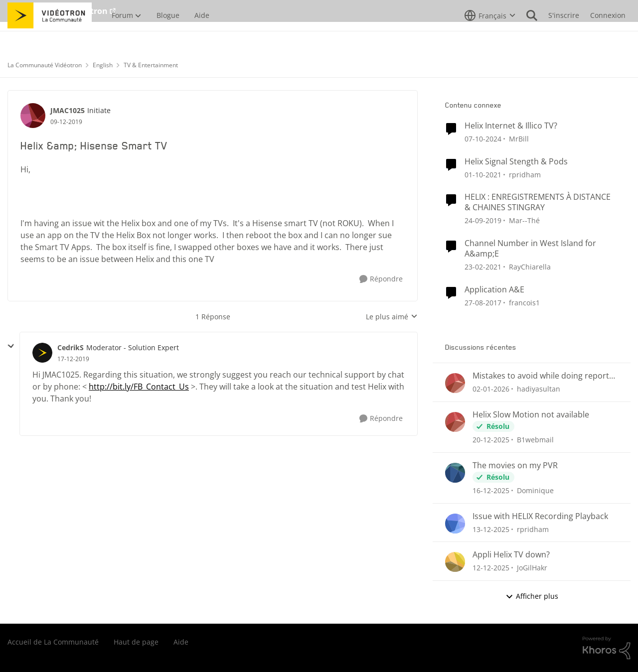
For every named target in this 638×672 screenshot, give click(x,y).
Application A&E (494, 290)
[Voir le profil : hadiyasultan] (455, 383)
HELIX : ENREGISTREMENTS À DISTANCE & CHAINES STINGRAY (538, 202)
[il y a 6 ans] (483, 267)
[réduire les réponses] (11, 346)
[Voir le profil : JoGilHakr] (455, 562)
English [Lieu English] (103, 65)
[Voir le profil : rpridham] (455, 524)
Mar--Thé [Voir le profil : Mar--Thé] (524, 220)
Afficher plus (532, 596)
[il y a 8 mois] (491, 490)
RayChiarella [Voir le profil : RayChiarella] (530, 267)
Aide (181, 642)
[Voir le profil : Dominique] (455, 473)
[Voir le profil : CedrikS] (42, 353)
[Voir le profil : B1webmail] (455, 422)
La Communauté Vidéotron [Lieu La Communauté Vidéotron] (45, 65)
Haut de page (136, 642)
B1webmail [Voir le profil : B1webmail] (535, 440)
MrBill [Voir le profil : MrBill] (519, 139)
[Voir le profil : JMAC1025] (33, 116)
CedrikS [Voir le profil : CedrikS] (71, 347)
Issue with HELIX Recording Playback (540, 516)
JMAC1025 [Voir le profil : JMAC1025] (68, 110)
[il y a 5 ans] (483, 174)
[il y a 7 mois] (491, 389)
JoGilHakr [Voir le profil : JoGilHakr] (532, 568)
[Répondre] (381, 279)
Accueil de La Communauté (53, 642)
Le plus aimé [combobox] (392, 317)
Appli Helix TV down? (511, 555)
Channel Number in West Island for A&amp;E (530, 249)
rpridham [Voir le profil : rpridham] (525, 174)
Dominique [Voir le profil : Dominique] (535, 490)
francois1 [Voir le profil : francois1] (524, 302)
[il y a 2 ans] (483, 139)
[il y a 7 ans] (483, 220)
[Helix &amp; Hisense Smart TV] (73, 359)
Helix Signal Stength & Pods (516, 162)
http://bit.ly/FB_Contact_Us (139, 387)
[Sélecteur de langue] (490, 37)
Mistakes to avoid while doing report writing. (541, 376)
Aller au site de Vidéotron (58, 11)
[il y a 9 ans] (483, 302)
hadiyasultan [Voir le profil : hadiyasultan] (539, 389)
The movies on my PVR (515, 466)
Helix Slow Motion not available (531, 415)
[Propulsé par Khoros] (607, 648)
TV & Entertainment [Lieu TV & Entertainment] (151, 65)
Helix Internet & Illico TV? (511, 126)
